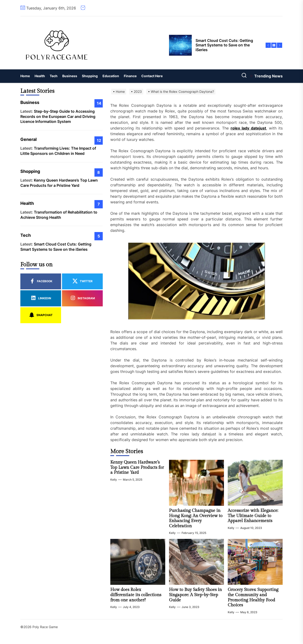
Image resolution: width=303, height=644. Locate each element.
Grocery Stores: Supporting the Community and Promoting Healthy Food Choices (253, 597)
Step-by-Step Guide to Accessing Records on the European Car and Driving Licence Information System (58, 116)
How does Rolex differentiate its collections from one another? (136, 595)
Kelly (114, 480)
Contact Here (152, 76)
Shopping (90, 76)
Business (70, 76)
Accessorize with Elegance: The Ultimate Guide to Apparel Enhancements (253, 516)
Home (25, 76)
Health (40, 76)
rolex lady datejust (248, 128)
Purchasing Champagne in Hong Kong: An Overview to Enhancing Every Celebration (196, 518)
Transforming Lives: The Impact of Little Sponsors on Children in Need (58, 151)
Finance (130, 76)
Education (111, 76)
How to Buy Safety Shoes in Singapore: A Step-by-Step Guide (195, 595)
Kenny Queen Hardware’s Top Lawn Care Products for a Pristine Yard (137, 467)
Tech (54, 76)
